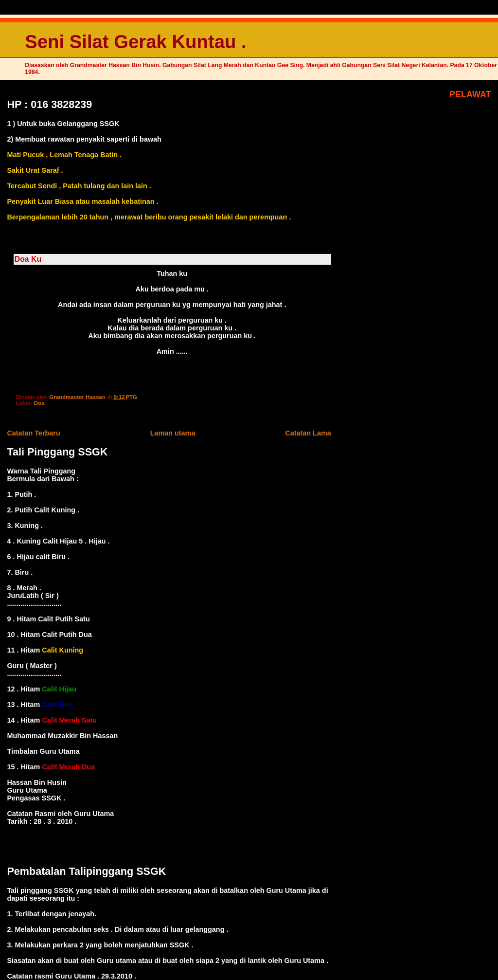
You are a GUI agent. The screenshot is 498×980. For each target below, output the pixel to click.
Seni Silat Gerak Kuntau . (135, 42)
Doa (39, 403)
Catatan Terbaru (33, 433)
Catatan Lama (308, 433)
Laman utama (173, 433)
